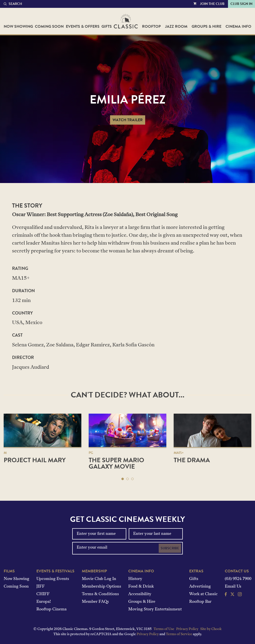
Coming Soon (49, 26)
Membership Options (101, 587)
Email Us (233, 587)
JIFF (41, 587)
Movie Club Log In (99, 579)
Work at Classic (203, 594)
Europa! (44, 602)
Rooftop (151, 26)
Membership (94, 571)
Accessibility (140, 594)
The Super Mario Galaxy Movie (116, 463)
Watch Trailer (128, 120)
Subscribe (170, 548)
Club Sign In (241, 4)
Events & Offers (83, 26)
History (135, 579)
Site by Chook (211, 629)
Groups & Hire (206, 26)
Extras (196, 571)
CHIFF (43, 594)
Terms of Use (164, 629)
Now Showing (18, 26)
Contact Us (237, 571)
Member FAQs (95, 602)
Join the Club (212, 4)
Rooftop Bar (200, 602)
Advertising (200, 587)
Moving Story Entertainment (155, 609)
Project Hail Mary (35, 460)
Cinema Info (238, 26)
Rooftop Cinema (51, 609)
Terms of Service (179, 634)
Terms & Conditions (100, 594)
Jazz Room (176, 26)
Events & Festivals (55, 571)
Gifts (107, 26)
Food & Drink (141, 587)
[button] (123, 479)
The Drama (192, 460)
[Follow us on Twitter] (232, 595)
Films (9, 571)
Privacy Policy (187, 629)
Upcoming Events (53, 579)
